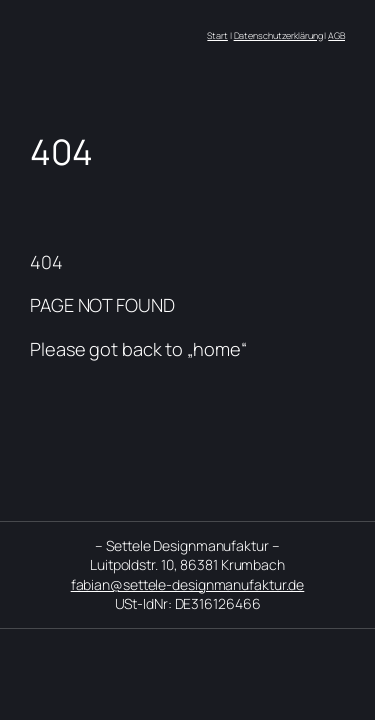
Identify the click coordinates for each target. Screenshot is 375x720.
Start (217, 35)
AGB (336, 35)
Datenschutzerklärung (278, 35)
